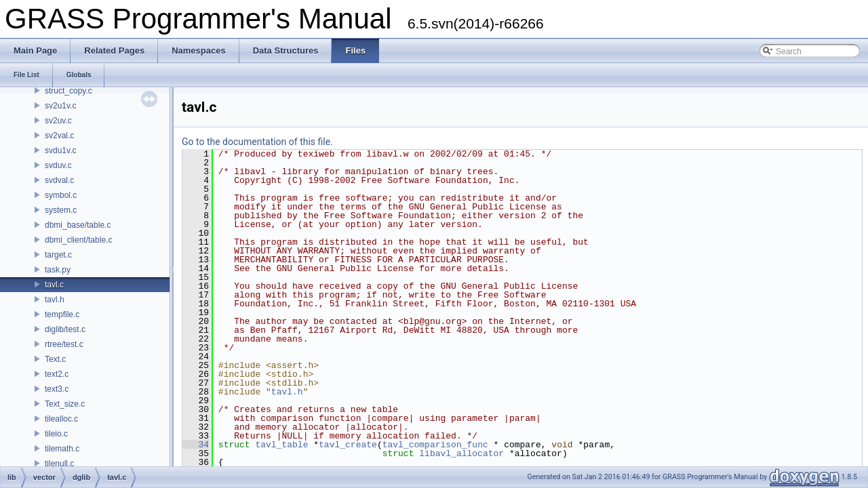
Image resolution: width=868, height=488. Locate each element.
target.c (58, 255)
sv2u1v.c (60, 106)
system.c (61, 210)
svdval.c (59, 180)
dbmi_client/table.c (78, 240)
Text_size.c (65, 404)
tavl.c (54, 285)
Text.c (55, 359)
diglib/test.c (65, 329)
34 (196, 445)
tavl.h (55, 300)
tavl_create (348, 445)
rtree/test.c (64, 344)
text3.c (57, 389)
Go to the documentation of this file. (257, 142)
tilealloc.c (61, 419)
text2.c (57, 374)
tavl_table (281, 445)
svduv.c (58, 165)
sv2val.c (59, 136)
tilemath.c (62, 449)
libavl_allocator (461, 453)
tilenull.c (59, 464)
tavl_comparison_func (435, 445)
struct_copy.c (68, 91)
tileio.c (56, 434)
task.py (58, 270)
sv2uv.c (58, 121)
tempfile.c (62, 314)
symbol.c (61, 195)
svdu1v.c (60, 150)
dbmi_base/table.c (78, 225)
